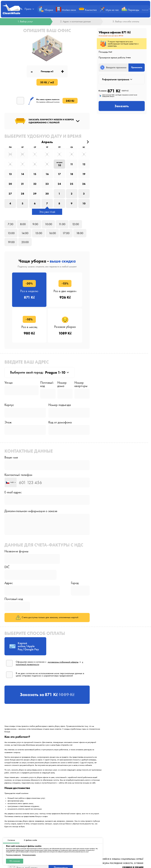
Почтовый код (47, 384)
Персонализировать (29, 855)
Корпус (9, 405)
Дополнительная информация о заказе (31, 511)
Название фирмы (16, 551)
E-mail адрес (13, 492)
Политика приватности (13, 855)
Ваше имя (11, 457)
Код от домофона (60, 422)
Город (75, 583)
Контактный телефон (18, 475)
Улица (9, 382)
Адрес (9, 583)
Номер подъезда (60, 405)
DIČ (7, 567)
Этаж (8, 422)
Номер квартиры (81, 384)
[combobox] (11, 482)
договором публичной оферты (63, 662)
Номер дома (62, 384)
